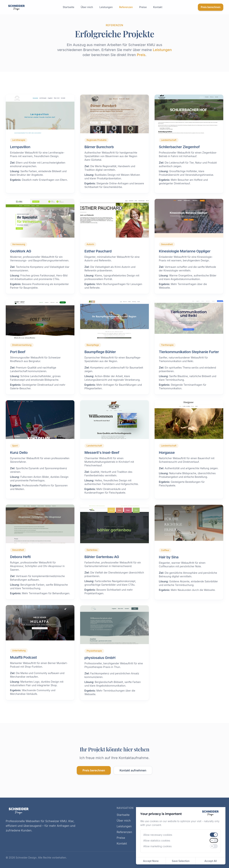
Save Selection (181, 861)
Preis (141, 55)
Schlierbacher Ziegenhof (179, 147)
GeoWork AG (21, 257)
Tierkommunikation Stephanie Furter (189, 357)
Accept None (151, 861)
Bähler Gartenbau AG (102, 562)
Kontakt (158, 7)
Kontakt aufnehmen (133, 770)
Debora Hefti (20, 562)
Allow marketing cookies (157, 846)
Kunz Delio (19, 458)
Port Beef (18, 357)
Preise (143, 7)
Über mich (87, 7)
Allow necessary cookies (158, 835)
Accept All (211, 861)
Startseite (69, 7)
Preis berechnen (211, 7)
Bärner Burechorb (99, 147)
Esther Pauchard (98, 257)
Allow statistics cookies (157, 840)
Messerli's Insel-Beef (102, 458)
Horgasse (167, 458)
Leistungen (106, 7)
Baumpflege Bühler (100, 357)
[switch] (214, 835)
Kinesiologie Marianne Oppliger (185, 257)
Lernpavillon (20, 147)
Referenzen (126, 7)
